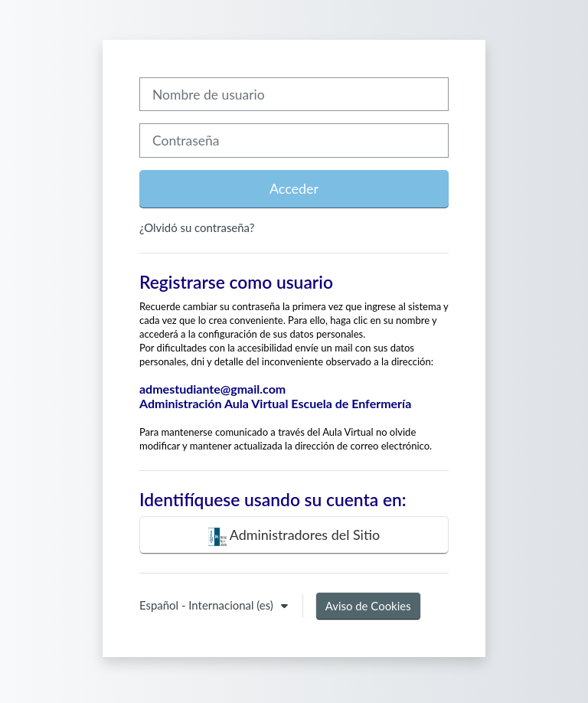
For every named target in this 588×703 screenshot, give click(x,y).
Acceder (294, 188)
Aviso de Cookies (368, 606)
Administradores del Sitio (294, 536)
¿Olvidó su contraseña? (197, 227)
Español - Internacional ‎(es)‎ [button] (208, 605)
